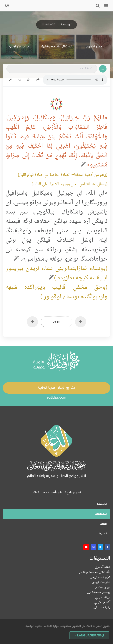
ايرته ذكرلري (103, 597)
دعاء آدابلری (103, 567)
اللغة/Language (89, 636)
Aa (19, 80)
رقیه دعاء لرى (101, 607)
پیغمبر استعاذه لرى (99, 592)
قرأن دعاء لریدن (100, 577)
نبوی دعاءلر (103, 587)
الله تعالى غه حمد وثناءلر (95, 572)
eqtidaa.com (56, 398)
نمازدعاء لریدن (101, 582)
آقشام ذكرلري (102, 602)
